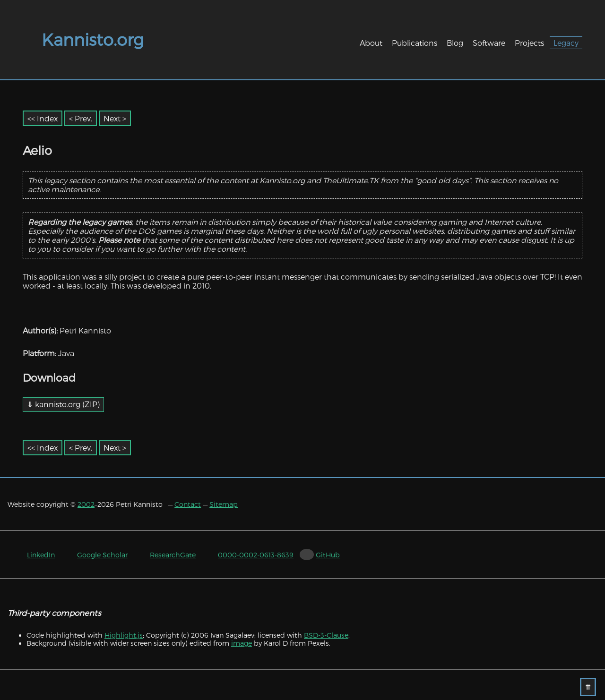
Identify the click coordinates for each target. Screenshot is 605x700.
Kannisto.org (93, 39)
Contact (188, 504)
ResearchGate (173, 555)
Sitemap (224, 504)
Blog (455, 43)
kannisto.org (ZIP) (67, 404)
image (242, 643)
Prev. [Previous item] (83, 118)
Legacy (566, 43)
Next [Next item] (112, 118)
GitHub (328, 555)
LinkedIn (41, 555)
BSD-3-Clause (326, 635)
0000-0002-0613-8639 (256, 555)
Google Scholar (102, 555)
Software (489, 43)
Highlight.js (124, 635)
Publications (415, 43)
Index (47, 118)
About (371, 43)
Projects (529, 43)
